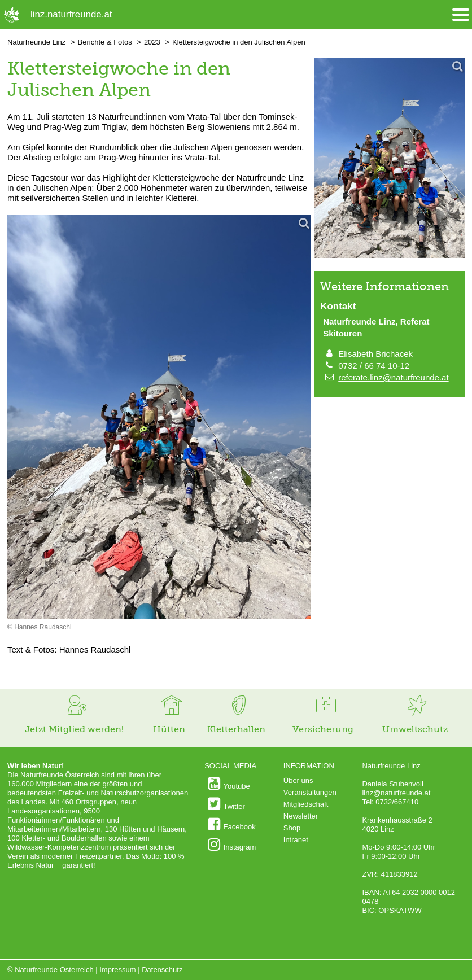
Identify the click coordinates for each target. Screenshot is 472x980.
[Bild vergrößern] (159, 418)
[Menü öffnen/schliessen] (461, 15)
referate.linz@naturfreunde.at (393, 377)
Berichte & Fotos (105, 42)
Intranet (296, 840)
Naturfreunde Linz (36, 42)
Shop (292, 828)
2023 (152, 42)
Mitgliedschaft (306, 804)
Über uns (298, 780)
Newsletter (301, 816)
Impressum (117, 970)
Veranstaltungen (310, 792)
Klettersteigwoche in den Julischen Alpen (239, 42)
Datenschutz (162, 970)
